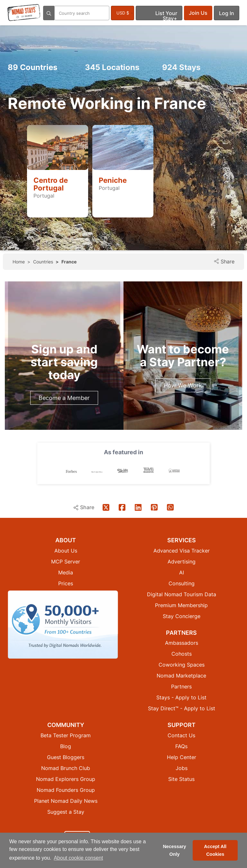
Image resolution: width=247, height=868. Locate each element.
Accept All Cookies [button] (215, 850)
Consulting (182, 583)
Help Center (182, 757)
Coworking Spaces (182, 664)
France (69, 262)
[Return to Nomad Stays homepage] (24, 13)
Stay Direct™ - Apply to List (182, 708)
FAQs (181, 746)
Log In (227, 13)
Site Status (181, 779)
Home (19, 262)
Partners (181, 686)
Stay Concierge (182, 616)
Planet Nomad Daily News (66, 801)
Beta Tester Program (66, 735)
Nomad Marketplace (181, 675)
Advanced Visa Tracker (182, 550)
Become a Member (64, 398)
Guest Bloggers (66, 757)
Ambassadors (182, 642)
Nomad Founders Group (66, 790)
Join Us (198, 13)
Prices (66, 583)
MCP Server (66, 561)
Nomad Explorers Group (66, 779)
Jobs (182, 768)
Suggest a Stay (66, 811)
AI (182, 572)
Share (224, 261)
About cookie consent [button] (78, 858)
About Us (66, 550)
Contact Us (181, 735)
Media (66, 572)
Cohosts (182, 653)
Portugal (44, 196)
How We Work (183, 385)
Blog (66, 746)
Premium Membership (181, 605)
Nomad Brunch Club (66, 768)
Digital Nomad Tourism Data (182, 594)
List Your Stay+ (166, 15)
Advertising (182, 561)
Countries (32, 67)
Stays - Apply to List (181, 697)
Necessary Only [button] (174, 850)
